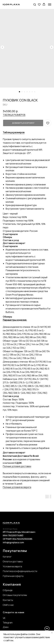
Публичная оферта (13, 576)
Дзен (6, 627)
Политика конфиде (13, 571)
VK (4, 618)
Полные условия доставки (17, 466)
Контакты (8, 600)
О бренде (8, 590)
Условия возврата (12, 566)
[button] (35, 4)
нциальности (30, 571)
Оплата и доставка (13, 562)
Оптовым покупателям (15, 595)
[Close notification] (52, 633)
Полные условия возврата (17, 487)
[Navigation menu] (50, 4)
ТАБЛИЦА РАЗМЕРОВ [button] (14, 115)
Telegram (8, 623)
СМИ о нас (8, 605)
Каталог (7, 557)
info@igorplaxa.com (13, 542)
